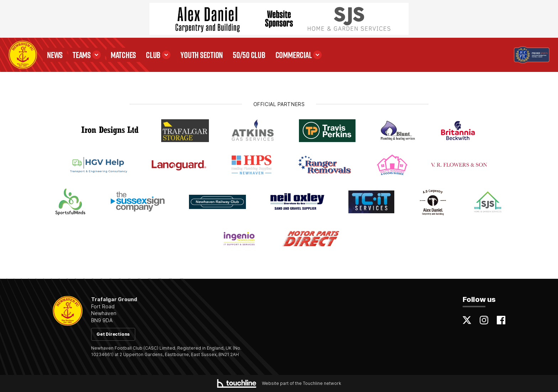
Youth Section (202, 55)
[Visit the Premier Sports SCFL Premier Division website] (532, 55)
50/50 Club (249, 55)
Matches (123, 55)
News (55, 55)
